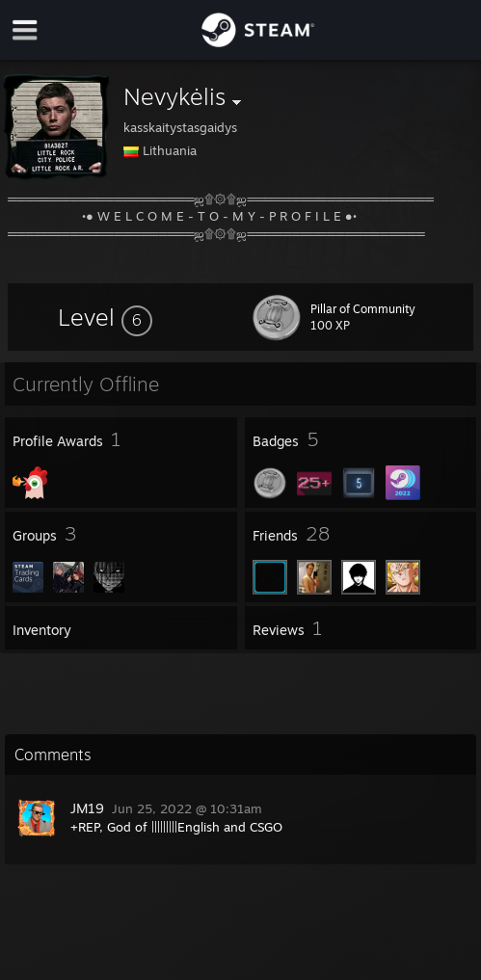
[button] (105, 317)
